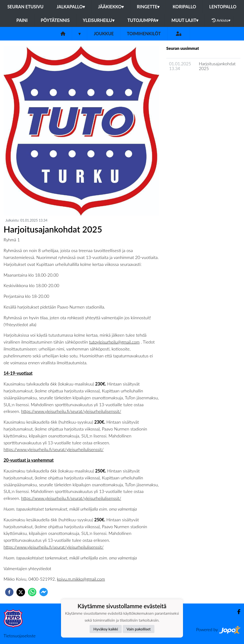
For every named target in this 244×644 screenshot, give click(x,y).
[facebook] (9, 592)
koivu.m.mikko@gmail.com (81, 579)
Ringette (148, 7)
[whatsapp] (32, 592)
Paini (22, 20)
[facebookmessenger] (44, 592)
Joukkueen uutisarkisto (191, 82)
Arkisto (221, 20)
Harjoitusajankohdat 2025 (217, 66)
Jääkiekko (111, 7)
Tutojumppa (143, 20)
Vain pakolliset (139, 629)
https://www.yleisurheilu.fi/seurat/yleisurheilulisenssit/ (71, 411)
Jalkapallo (71, 7)
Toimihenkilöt (144, 34)
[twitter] (21, 592)
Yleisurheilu (98, 20)
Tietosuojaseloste (20, 636)
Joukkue (104, 34)
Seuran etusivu (25, 7)
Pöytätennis (55, 20)
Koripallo (184, 7)
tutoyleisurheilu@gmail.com (114, 342)
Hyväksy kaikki (106, 629)
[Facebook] (237, 612)
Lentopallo (223, 7)
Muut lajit (185, 20)
